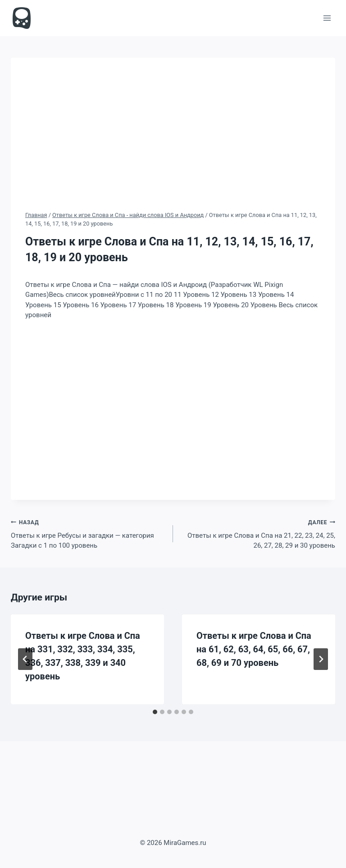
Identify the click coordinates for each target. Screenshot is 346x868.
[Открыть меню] (327, 18)
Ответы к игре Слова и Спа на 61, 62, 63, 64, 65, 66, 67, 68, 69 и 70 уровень (254, 649)
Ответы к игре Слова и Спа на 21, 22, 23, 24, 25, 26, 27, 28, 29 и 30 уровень (257, 533)
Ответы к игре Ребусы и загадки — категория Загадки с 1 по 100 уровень (89, 533)
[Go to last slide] (25, 659)
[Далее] (321, 659)
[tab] (155, 712)
